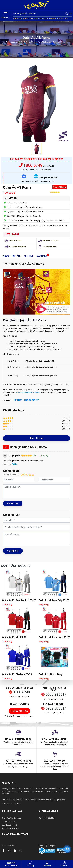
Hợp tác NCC (17, 800)
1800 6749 (31, 165)
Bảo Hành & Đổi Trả (10, 825)
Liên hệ (49, 800)
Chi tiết (29, 256)
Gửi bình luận (13, 551)
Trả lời (15, 464)
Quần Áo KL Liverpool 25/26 (54, 637)
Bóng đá (19, 42)
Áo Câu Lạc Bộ (46, 42)
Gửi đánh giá (13, 503)
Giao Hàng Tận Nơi (9, 822)
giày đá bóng (17, 18)
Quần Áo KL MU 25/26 (14, 637)
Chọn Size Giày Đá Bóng (11, 818)
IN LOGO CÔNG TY (32, 400)
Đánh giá (42, 256)
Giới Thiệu (6, 800)
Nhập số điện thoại (19, 711)
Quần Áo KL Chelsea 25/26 (17, 674)
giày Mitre (60, 18)
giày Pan (26, 18)
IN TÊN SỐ (18, 400)
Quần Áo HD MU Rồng (50, 674)
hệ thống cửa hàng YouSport (28, 392)
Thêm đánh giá (37, 438)
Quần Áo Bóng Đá (31, 42)
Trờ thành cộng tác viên (35, 800)
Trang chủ (10, 42)
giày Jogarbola (51, 18)
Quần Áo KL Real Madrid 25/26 (19, 600)
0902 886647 (56, 695)
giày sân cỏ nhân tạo (37, 18)
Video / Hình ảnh (12, 256)
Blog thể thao (60, 800)
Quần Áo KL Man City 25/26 (54, 600)
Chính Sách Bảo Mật (46, 818)
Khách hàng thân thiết (11, 829)
